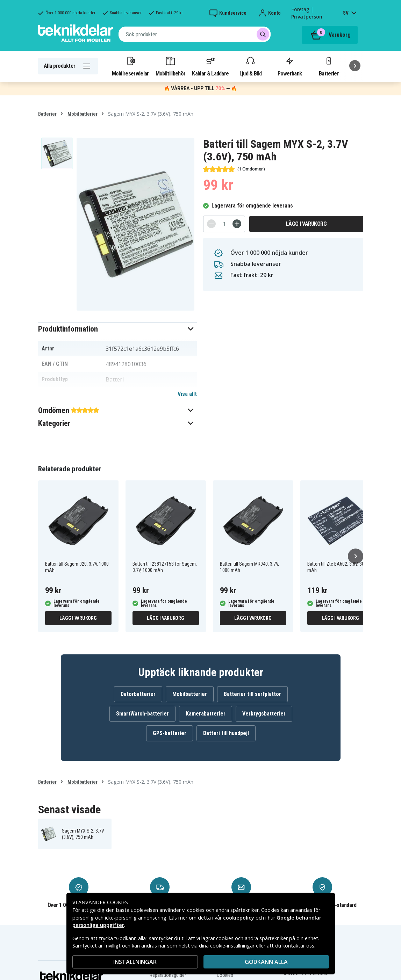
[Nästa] (355, 66)
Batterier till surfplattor (252, 694)
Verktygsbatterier (264, 714)
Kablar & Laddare (210, 66)
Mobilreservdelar (130, 66)
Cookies (225, 975)
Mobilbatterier (82, 114)
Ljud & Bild (250, 66)
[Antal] (224, 224)
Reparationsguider (168, 975)
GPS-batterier (170, 733)
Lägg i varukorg (306, 224)
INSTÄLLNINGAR (135, 962)
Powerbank (290, 66)
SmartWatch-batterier (142, 714)
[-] (211, 224)
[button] (118, 329)
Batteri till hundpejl (226, 733)
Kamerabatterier (206, 714)
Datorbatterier (138, 694)
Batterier (329, 66)
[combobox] (195, 34)
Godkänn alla (266, 962)
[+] (237, 224)
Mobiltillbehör (170, 66)
